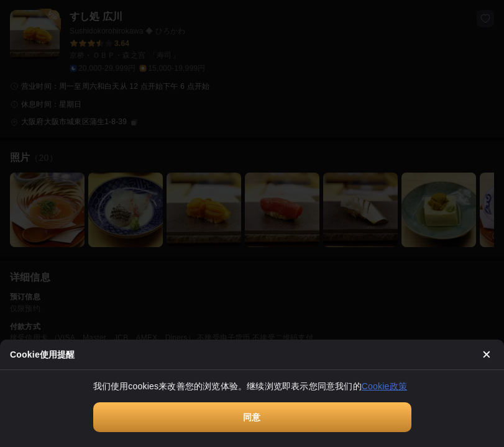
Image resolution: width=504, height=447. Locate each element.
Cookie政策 (384, 386)
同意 (252, 417)
